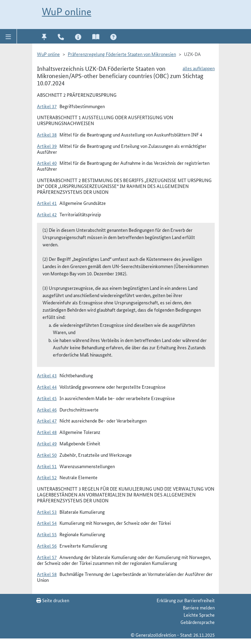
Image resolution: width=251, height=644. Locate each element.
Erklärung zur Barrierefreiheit (186, 600)
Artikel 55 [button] (47, 534)
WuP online (67, 12)
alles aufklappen (199, 68)
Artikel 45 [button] (47, 398)
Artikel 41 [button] (47, 203)
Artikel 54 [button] (47, 523)
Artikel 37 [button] (47, 106)
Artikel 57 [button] (47, 557)
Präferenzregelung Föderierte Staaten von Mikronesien (122, 54)
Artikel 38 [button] (47, 134)
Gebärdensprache (198, 622)
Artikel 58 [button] (47, 574)
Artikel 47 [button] (47, 420)
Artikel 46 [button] (47, 409)
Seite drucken (53, 600)
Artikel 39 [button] (47, 146)
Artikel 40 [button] (47, 163)
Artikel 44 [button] (47, 387)
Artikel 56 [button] (47, 546)
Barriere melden (199, 607)
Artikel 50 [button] (47, 455)
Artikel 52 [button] (47, 477)
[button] (8, 36)
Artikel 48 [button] (47, 432)
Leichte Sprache (199, 615)
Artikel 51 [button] (47, 466)
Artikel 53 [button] (47, 512)
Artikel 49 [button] (47, 443)
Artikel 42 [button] (47, 214)
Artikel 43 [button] (47, 375)
